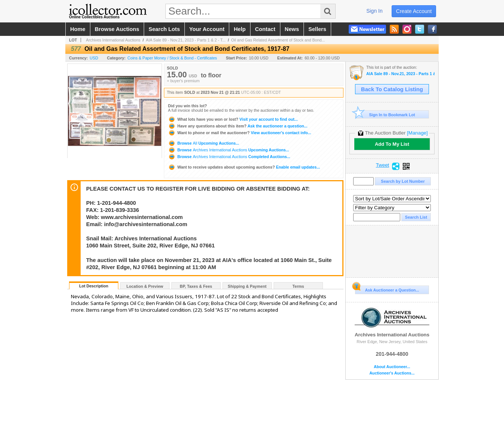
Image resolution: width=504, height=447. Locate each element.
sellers (317, 29)
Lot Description (94, 286)
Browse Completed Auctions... (229, 157)
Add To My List (392, 144)
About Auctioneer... (392, 367)
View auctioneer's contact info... (239, 133)
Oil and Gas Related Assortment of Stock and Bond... (278, 40)
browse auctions (117, 29)
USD (94, 58)
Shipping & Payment (247, 286)
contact (265, 29)
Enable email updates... (244, 167)
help (240, 29)
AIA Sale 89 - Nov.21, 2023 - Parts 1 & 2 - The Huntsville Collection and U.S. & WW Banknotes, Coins (400, 74)
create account (414, 11)
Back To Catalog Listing (392, 89)
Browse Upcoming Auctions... (203, 143)
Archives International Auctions (113, 40)
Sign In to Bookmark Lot (385, 115)
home (78, 29)
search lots (164, 29)
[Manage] (417, 133)
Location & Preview (145, 286)
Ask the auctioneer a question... (238, 126)
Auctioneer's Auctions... (392, 373)
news (292, 29)
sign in (374, 11)
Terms (298, 286)
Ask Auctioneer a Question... (387, 289)
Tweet (383, 165)
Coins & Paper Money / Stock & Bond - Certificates (172, 58)
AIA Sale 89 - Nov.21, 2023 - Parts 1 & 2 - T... (186, 40)
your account (207, 29)
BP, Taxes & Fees (196, 286)
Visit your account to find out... (233, 119)
